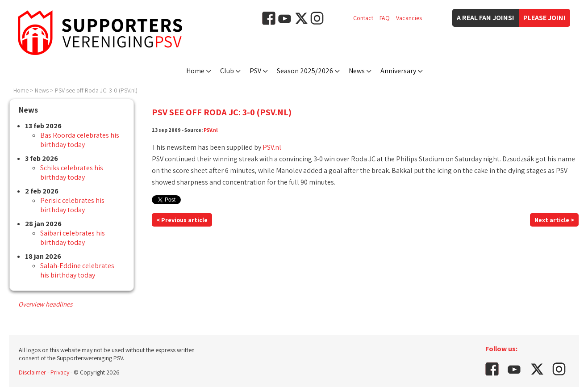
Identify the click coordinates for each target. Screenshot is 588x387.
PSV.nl (211, 130)
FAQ (385, 18)
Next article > (554, 220)
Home (195, 71)
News (357, 71)
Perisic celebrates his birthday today (72, 205)
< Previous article (182, 220)
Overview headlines (45, 304)
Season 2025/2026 (305, 71)
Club (227, 71)
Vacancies (409, 18)
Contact (363, 18)
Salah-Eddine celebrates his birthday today (77, 270)
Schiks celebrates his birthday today (72, 172)
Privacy (60, 372)
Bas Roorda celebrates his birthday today (80, 140)
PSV (255, 71)
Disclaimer (32, 372)
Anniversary (398, 71)
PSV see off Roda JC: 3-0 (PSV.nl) (96, 90)
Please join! (544, 18)
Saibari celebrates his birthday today (73, 238)
